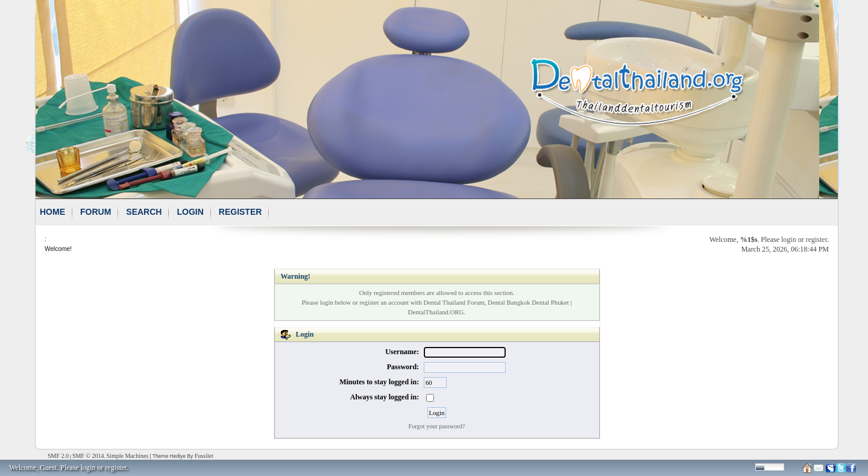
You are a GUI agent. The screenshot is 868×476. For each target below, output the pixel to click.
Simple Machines (128, 456)
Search (144, 212)
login (789, 240)
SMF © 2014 (88, 456)
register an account (384, 302)
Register (241, 212)
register (816, 240)
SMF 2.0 (58, 456)
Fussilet (204, 456)
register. (116, 468)
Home (52, 212)
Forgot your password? (437, 426)
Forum (96, 212)
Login (190, 212)
